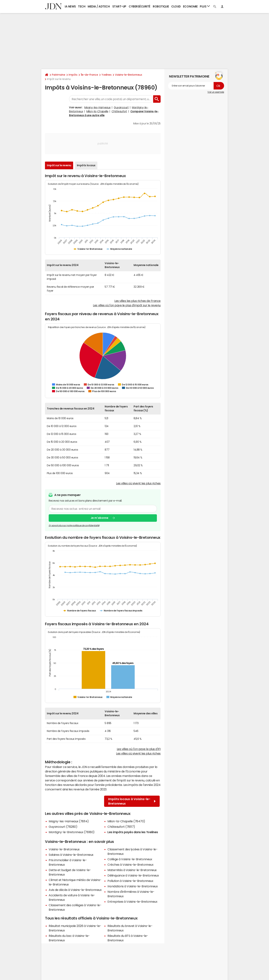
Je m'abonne (100, 518)
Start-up (119, 6)
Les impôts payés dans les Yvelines (133, 832)
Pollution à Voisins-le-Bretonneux (130, 881)
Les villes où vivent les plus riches (138, 483)
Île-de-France (89, 75)
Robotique (161, 6)
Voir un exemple (216, 92)
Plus (205, 6)
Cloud (176, 6)
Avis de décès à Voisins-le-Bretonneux (75, 890)
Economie (190, 6)
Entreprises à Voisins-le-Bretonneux (132, 902)
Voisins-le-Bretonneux (128, 75)
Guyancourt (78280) (63, 827)
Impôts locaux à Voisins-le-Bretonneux (132, 801)
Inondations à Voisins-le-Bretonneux (133, 886)
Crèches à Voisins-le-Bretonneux (130, 865)
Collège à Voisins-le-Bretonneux (130, 859)
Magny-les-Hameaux (97, 107)
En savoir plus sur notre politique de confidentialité (74, 525)
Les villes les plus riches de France (137, 301)
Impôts (73, 75)
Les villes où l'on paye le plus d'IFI (139, 749)
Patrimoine (58, 75)
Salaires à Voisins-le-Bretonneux (71, 855)
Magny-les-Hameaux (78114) (69, 821)
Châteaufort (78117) (121, 827)
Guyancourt (121, 107)
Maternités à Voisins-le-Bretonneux (132, 870)
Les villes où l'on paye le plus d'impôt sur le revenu (127, 305)
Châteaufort (119, 111)
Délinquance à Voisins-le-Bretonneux (133, 875)
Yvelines (106, 75)
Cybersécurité (140, 6)
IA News (70, 6)
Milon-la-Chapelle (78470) (126, 821)
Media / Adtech (99, 6)
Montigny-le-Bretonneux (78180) (72, 832)
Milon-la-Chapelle (97, 111)
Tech (82, 6)
